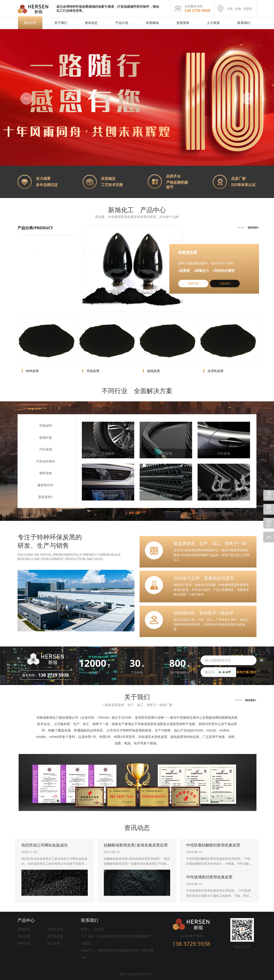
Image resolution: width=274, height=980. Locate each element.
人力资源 (213, 23)
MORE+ (253, 227)
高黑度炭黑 (55, 936)
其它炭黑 (54, 943)
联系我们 (244, 23)
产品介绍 (122, 23)
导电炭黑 (24, 936)
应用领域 (152, 23)
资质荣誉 (183, 23)
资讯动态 (91, 23)
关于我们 (61, 23)
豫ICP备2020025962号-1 (137, 974)
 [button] (27, 99)
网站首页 (30, 23)
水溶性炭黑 (55, 929)
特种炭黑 (24, 943)
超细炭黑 (24, 929)
